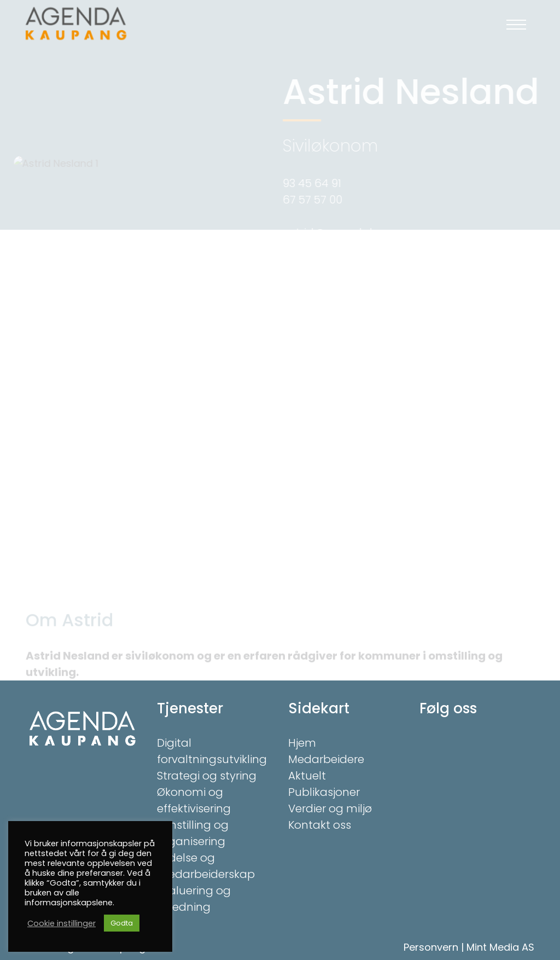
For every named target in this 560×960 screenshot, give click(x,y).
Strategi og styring (207, 776)
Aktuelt (307, 776)
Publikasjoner (324, 792)
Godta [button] (122, 923)
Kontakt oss (320, 825)
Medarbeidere (326, 759)
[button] (516, 25)
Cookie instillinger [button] (62, 923)
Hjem (302, 743)
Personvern (431, 947)
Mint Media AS (500, 947)
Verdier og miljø (330, 808)
